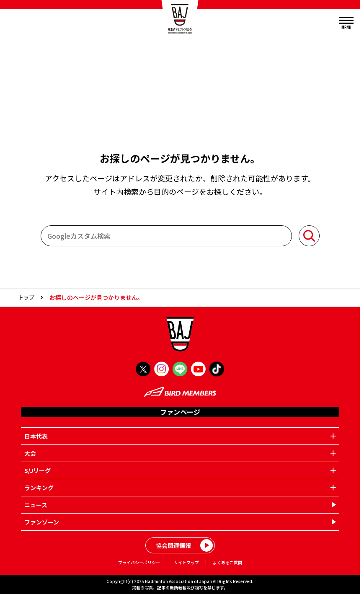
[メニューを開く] (346, 24)
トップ (27, 297)
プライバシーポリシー (139, 562)
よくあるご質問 (227, 562)
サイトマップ (186, 562)
